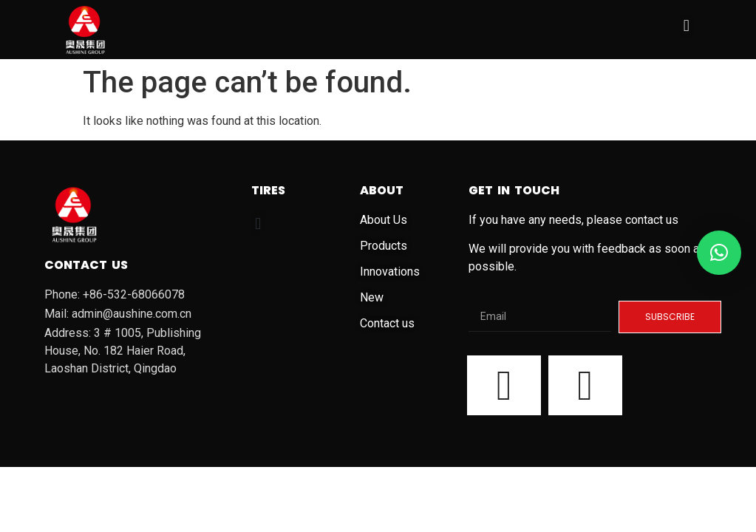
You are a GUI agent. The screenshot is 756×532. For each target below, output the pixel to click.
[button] (686, 26)
